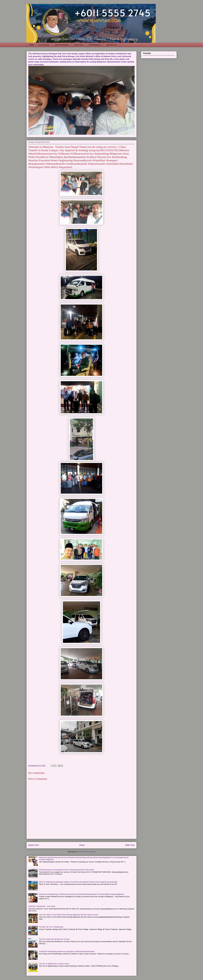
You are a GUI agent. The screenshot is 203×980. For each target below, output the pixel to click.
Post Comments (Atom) (87, 852)
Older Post (130, 845)
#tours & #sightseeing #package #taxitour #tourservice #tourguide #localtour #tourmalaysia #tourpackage (78, 882)
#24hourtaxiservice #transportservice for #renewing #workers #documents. (67, 870)
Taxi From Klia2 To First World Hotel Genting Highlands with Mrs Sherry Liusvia (68, 915)
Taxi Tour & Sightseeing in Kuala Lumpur (54, 964)
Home (82, 845)
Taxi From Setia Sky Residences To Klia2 (54, 939)
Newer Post (34, 845)
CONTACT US (112, 45)
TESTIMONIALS (95, 45)
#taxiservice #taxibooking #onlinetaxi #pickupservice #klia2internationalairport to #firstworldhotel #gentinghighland (81, 894)
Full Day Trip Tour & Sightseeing (51, 927)
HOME (31, 45)
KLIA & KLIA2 (44, 45)
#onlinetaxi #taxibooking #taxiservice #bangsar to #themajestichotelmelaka (67, 951)
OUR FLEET (79, 45)
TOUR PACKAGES (62, 45)
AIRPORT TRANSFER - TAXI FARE (42, 906)
